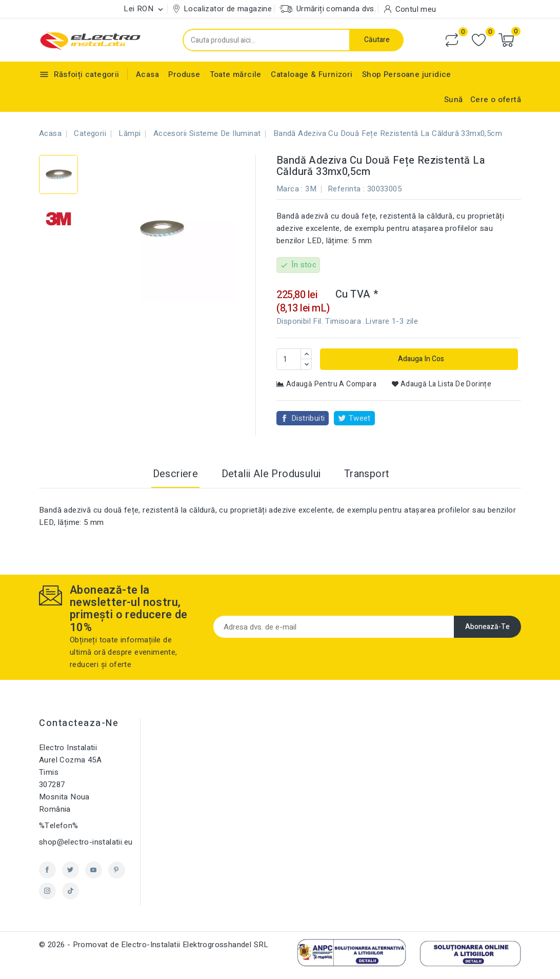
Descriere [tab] (176, 474)
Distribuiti (308, 418)
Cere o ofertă (496, 100)
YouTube (94, 870)
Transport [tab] (367, 474)
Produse (184, 74)
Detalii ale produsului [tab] (271, 474)
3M (311, 189)
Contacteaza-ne (79, 723)
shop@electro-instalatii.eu (86, 842)
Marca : (290, 189)
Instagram (47, 891)
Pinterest (117, 870)
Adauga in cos (420, 359)
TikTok (71, 891)
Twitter (71, 870)
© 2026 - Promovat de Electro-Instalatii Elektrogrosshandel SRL (154, 945)
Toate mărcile (236, 74)
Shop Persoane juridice (407, 74)
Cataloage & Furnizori (312, 74)
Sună (454, 100)
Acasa (147, 74)
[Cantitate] (289, 359)
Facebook (47, 870)
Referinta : (346, 189)
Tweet (360, 418)
